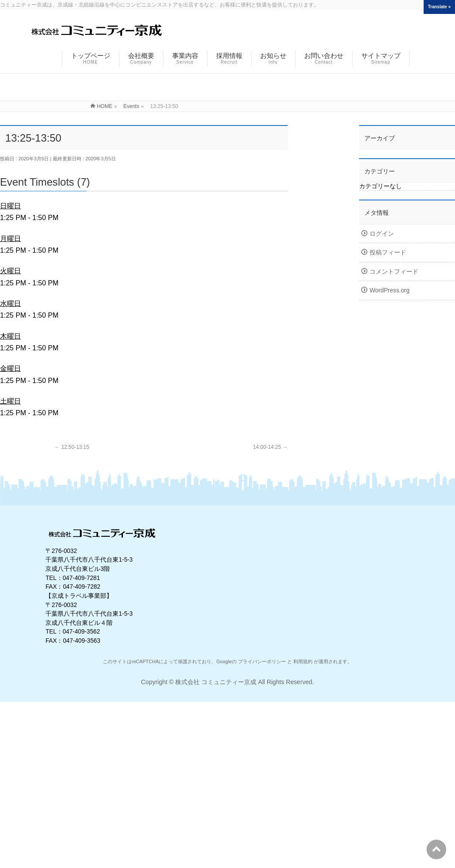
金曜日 (10, 368)
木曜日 (10, 336)
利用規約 (303, 661)
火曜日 (10, 271)
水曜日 (10, 303)
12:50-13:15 (72, 447)
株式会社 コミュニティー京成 (216, 682)
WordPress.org (390, 290)
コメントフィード (394, 272)
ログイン (382, 234)
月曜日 (10, 238)
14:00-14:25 (270, 447)
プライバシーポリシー (262, 661)
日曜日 (10, 206)
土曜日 (10, 401)
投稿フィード (388, 253)
